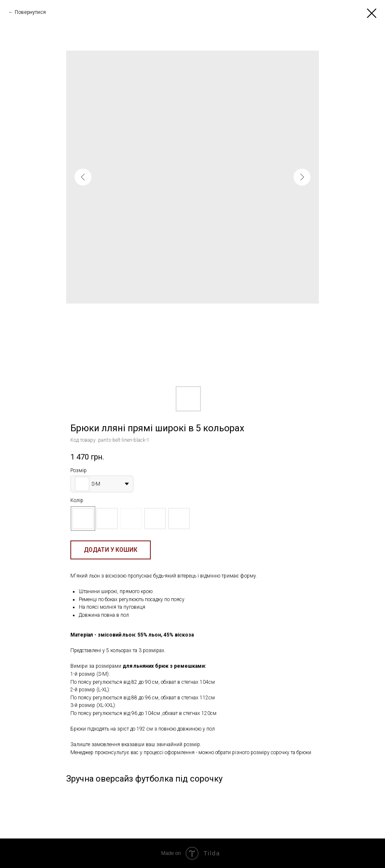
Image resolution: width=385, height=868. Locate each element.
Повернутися (30, 12)
